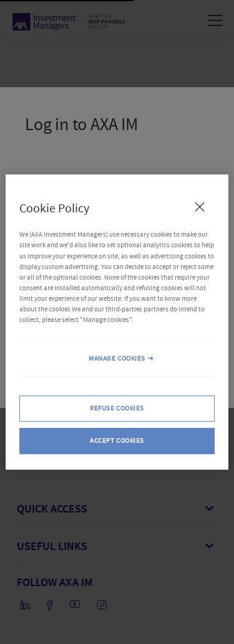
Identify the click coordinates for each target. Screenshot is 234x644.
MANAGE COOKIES (117, 358)
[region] (117, 322)
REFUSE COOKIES (117, 408)
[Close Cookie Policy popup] (200, 207)
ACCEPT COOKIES (117, 441)
